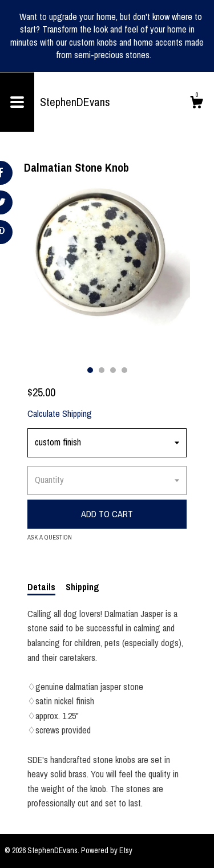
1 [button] (90, 370)
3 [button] (113, 370)
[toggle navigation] (17, 102)
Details (41, 587)
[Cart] (196, 104)
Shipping (82, 587)
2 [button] (102, 370)
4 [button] (124, 370)
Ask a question (50, 537)
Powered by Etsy (107, 850)
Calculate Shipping (60, 413)
